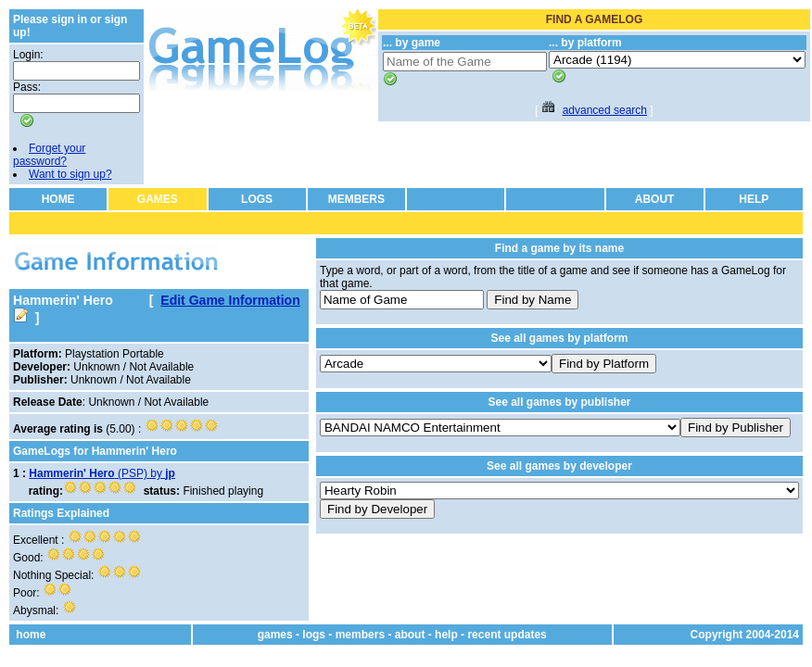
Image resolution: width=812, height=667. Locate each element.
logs (314, 635)
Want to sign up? (70, 174)
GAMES (158, 199)
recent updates (507, 635)
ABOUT (655, 199)
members (360, 635)
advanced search (605, 110)
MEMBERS (356, 199)
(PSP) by (102, 473)
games (275, 635)
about (410, 635)
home (31, 635)
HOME (58, 199)
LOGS (257, 199)
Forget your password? (49, 155)
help (446, 635)
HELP (754, 199)
